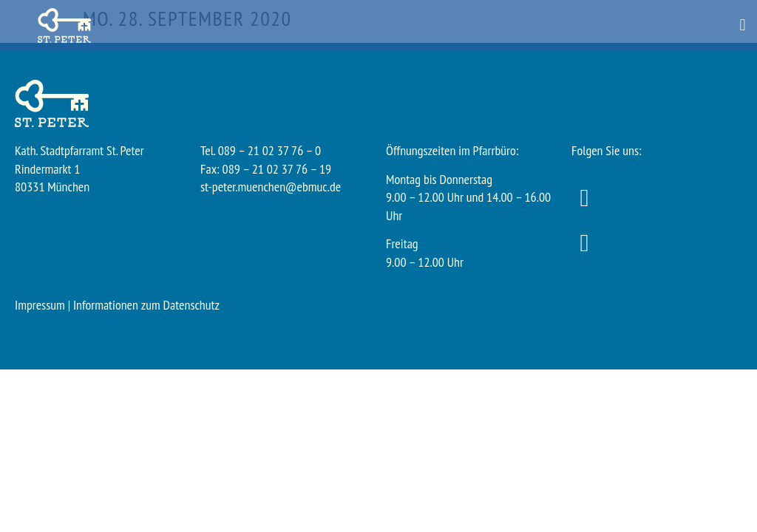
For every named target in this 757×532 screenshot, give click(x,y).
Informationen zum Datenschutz (146, 305)
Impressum (40, 305)
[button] (743, 25)
